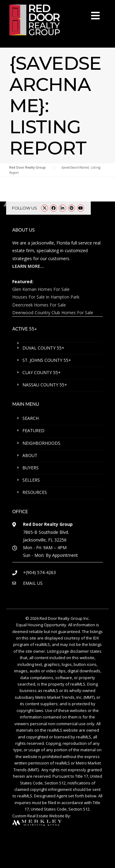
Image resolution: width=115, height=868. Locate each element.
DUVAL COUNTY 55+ (43, 348)
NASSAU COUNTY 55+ (45, 385)
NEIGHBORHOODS (41, 443)
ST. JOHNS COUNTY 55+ (47, 360)
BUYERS (31, 468)
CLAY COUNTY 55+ (42, 372)
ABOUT (30, 455)
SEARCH (31, 418)
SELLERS (31, 480)
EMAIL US (33, 583)
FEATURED (33, 430)
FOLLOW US (25, 208)
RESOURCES (35, 492)
